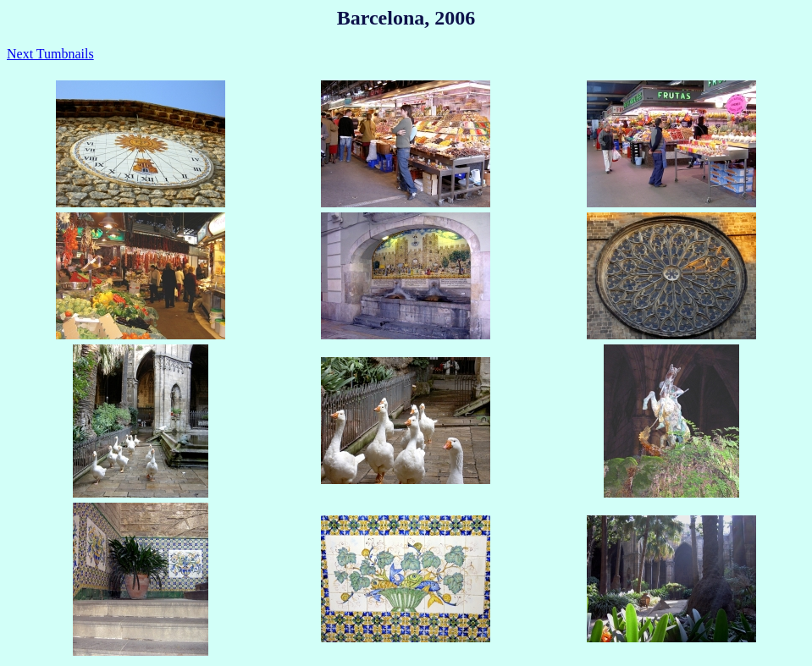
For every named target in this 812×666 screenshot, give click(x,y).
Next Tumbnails (50, 54)
